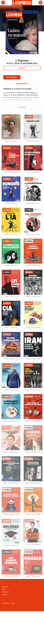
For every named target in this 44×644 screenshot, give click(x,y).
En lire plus (22, 107)
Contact (5, 587)
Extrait (22, 68)
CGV (3, 589)
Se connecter (12, 77)
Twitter (4, 594)
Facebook (5, 592)
